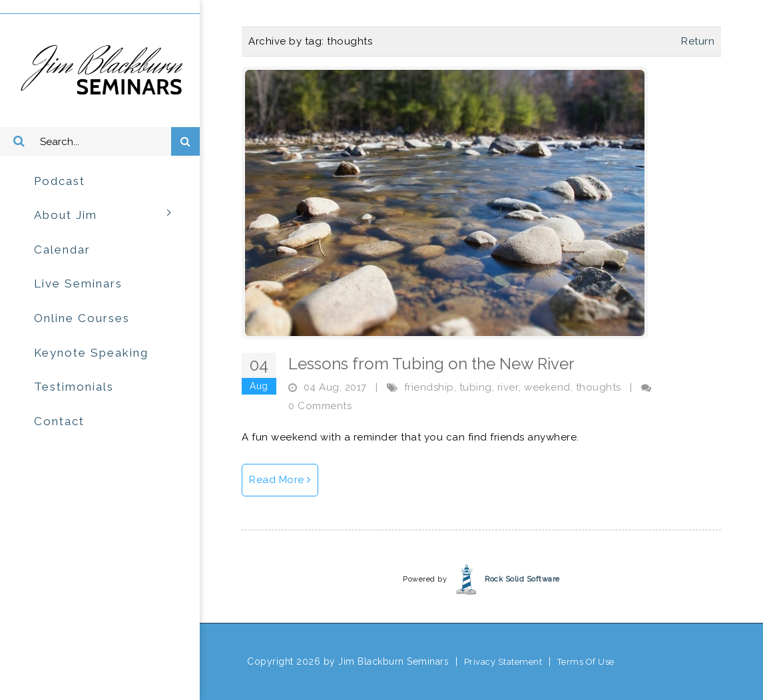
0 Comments (320, 406)
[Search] (100, 142)
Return (698, 41)
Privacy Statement (503, 662)
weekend (547, 387)
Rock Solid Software (522, 579)
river (508, 387)
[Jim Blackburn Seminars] (100, 70)
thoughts (599, 387)
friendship (429, 387)
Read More (280, 480)
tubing (476, 387)
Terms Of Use (586, 662)
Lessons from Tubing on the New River (431, 364)
